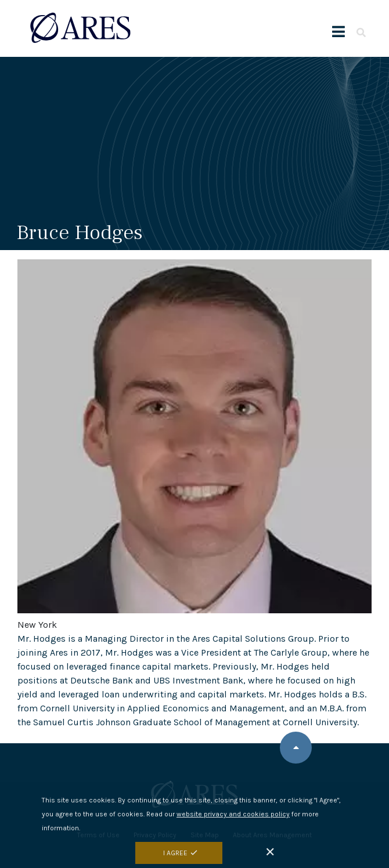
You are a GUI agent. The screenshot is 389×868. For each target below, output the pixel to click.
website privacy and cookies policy (233, 822)
